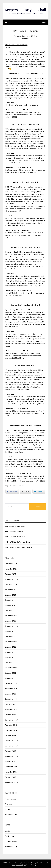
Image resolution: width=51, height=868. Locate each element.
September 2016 (11, 756)
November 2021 (11, 668)
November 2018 (11, 730)
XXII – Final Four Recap (14, 532)
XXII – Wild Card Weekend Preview (18, 547)
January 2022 (10, 657)
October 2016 (10, 751)
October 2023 (10, 621)
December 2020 (11, 683)
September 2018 (11, 741)
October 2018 (10, 735)
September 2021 (11, 678)
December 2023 (11, 610)
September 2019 (11, 720)
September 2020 (11, 699)
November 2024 (11, 590)
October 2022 (10, 647)
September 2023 (11, 626)
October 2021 (10, 673)
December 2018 (11, 725)
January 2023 (10, 631)
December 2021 (11, 662)
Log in (7, 831)
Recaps (8, 809)
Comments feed (11, 841)
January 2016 (10, 762)
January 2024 (10, 605)
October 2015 (10, 777)
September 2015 (11, 782)
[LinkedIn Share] (39, 491)
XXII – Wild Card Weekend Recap (18, 542)
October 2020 (10, 694)
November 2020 (11, 689)
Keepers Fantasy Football (25, 10)
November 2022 (11, 642)
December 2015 (11, 767)
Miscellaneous (10, 799)
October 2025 (10, 574)
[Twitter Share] (26, 491)
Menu (44, 22)
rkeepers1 (26, 39)
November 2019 (11, 709)
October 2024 (10, 595)
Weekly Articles (11, 814)
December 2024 (11, 584)
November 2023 (11, 616)
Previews (8, 804)
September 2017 (11, 746)
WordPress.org (11, 846)
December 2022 (11, 637)
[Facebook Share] (12, 491)
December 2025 (11, 564)
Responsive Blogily (19, 865)
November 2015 (11, 772)
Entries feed (10, 836)
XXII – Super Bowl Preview (15, 526)
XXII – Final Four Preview (15, 537)
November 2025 (11, 569)
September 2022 (11, 652)
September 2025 (11, 579)
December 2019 (11, 704)
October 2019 (10, 715)
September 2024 (11, 600)
